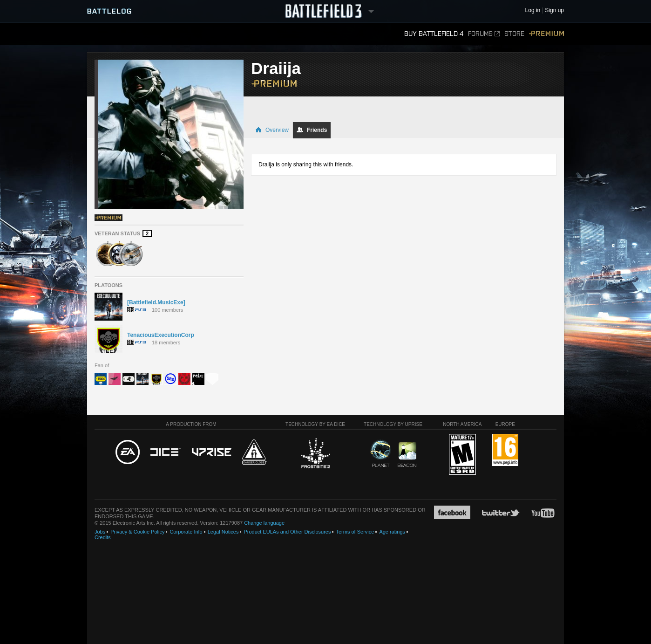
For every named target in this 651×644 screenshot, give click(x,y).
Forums (484, 34)
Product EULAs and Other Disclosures (287, 532)
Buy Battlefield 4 (434, 34)
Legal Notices (223, 532)
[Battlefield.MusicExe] (156, 302)
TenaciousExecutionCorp (161, 335)
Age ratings (392, 532)
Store (514, 34)
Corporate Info (186, 532)
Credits (103, 537)
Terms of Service (355, 532)
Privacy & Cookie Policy (137, 532)
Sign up (554, 10)
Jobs (100, 532)
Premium (546, 34)
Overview (272, 130)
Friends (312, 130)
